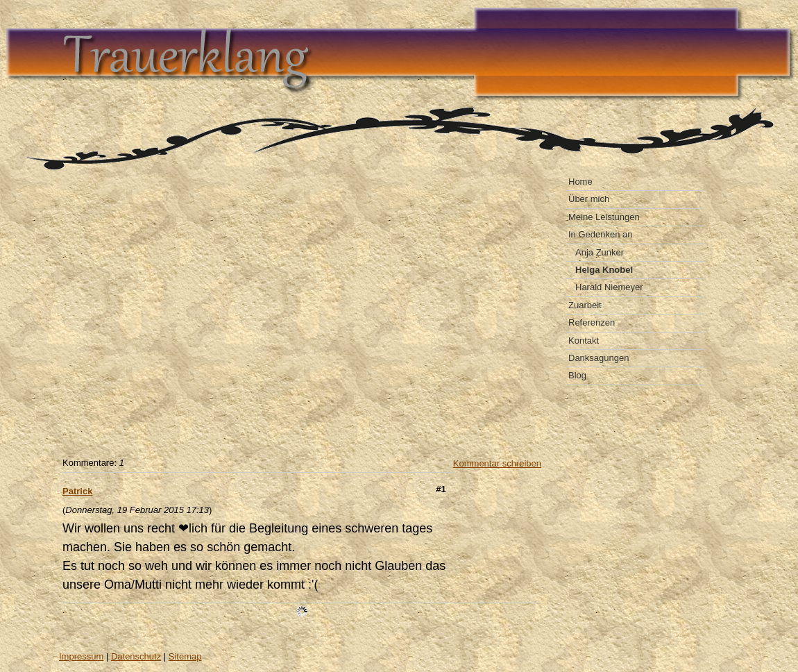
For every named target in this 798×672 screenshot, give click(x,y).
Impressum (81, 656)
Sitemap (185, 656)
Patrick (77, 491)
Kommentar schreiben (497, 463)
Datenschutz (136, 656)
